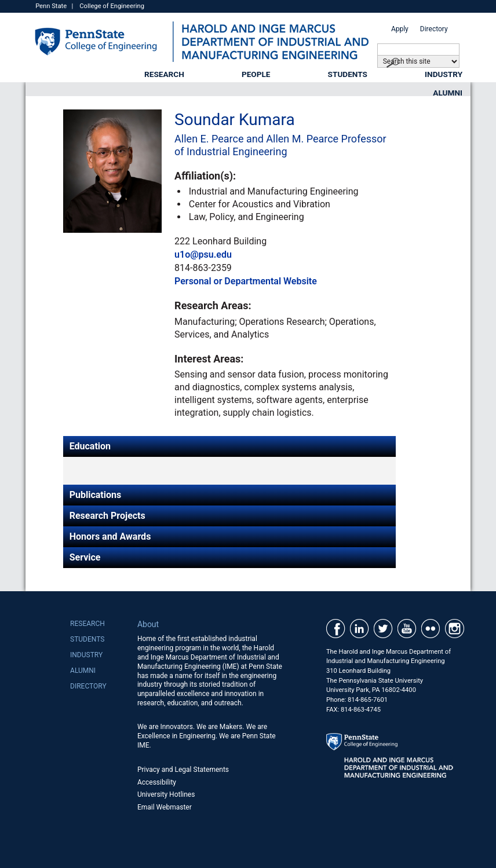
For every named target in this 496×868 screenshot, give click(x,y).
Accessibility (157, 782)
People (256, 74)
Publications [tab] (96, 495)
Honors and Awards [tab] (110, 536)
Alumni (448, 93)
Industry (444, 74)
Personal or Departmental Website (246, 281)
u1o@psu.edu (203, 254)
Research (164, 74)
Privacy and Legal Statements (183, 770)
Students (348, 74)
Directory (434, 29)
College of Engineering (112, 6)
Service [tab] (85, 557)
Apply (400, 29)
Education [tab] (90, 446)
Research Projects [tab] (107, 516)
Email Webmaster (165, 807)
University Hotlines (166, 794)
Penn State (51, 6)
